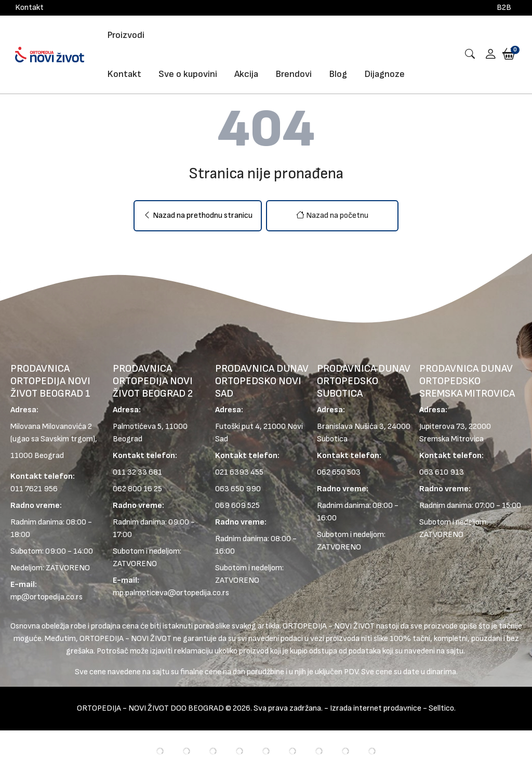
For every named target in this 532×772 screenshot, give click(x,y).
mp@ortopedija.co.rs (46, 597)
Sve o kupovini (188, 74)
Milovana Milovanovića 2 (51, 427)
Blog (338, 74)
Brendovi (294, 74)
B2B (504, 8)
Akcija (246, 74)
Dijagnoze (384, 74)
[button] (487, 55)
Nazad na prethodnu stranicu (198, 215)
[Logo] (50, 54)
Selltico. (442, 708)
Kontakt (29, 8)
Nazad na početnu (332, 215)
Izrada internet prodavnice (376, 708)
